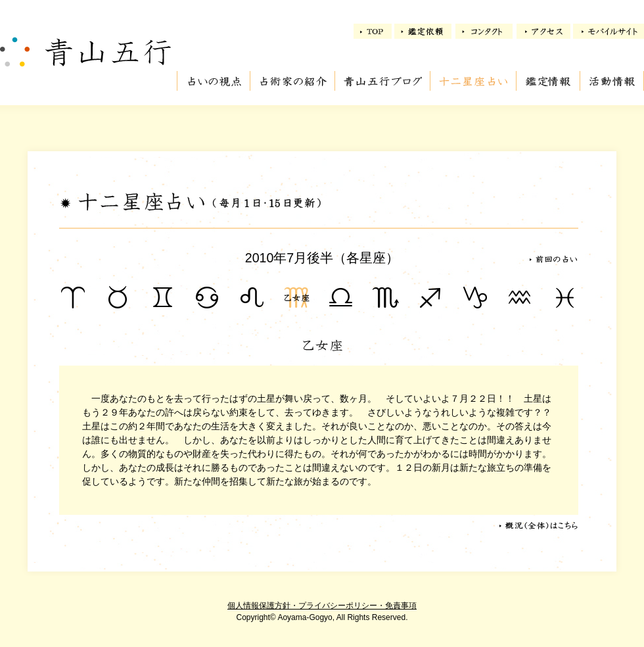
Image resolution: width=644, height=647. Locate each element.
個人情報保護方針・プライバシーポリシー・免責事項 (322, 606)
